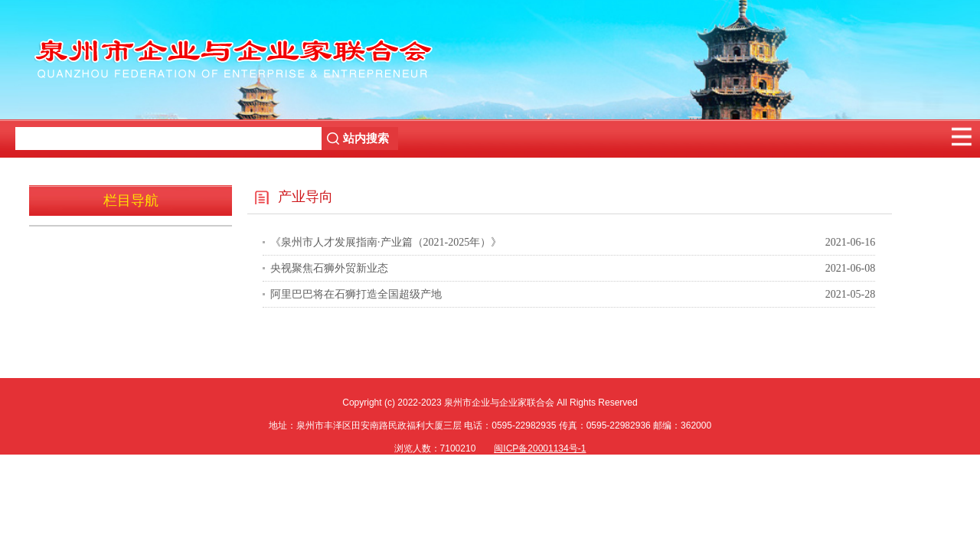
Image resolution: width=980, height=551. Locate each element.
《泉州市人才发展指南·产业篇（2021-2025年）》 (386, 242)
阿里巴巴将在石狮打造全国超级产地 (356, 294)
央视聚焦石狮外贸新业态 (329, 268)
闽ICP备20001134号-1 (540, 448)
